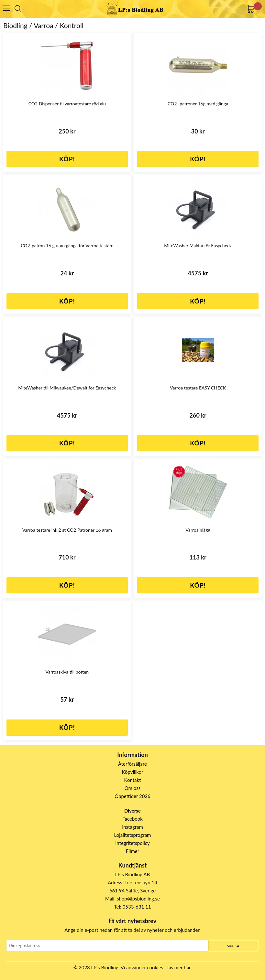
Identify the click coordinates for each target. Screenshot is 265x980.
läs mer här (179, 967)
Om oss (133, 788)
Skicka (233, 946)
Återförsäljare (132, 764)
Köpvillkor (133, 772)
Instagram (132, 827)
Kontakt (133, 780)
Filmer (132, 851)
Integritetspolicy (132, 843)
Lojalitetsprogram (133, 835)
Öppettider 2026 (132, 796)
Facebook (132, 819)
